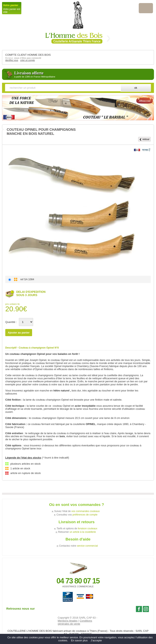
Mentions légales (68, 621)
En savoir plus (79, 640)
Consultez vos (77, 515)
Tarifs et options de (77, 528)
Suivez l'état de (77, 511)
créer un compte (27, 60)
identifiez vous (12, 60)
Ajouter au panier (19, 333)
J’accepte (96, 640)
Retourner (77, 532)
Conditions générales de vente (75, 622)
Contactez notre (79, 546)
